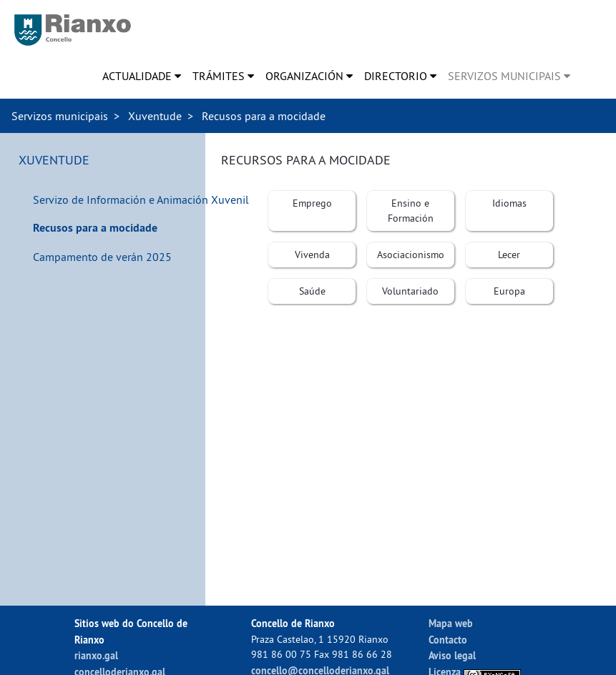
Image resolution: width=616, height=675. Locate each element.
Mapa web (451, 623)
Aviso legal (452, 655)
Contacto (448, 640)
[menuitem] (142, 76)
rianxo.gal (96, 655)
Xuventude (155, 116)
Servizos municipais (60, 116)
